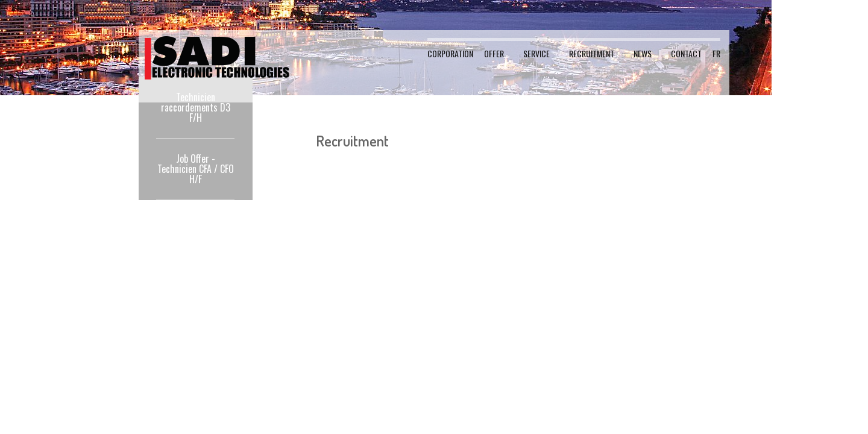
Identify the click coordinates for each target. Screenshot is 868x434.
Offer (494, 53)
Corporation (450, 53)
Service (536, 53)
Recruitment (592, 53)
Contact (686, 53)
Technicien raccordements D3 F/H (196, 107)
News (643, 53)
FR (716, 53)
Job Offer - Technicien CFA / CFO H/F (196, 169)
